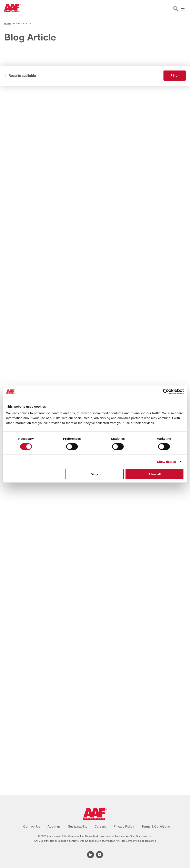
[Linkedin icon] (91, 855)
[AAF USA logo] (12, 8)
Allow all (155, 474)
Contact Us (32, 826)
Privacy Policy (124, 826)
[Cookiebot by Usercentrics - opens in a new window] (166, 392)
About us (54, 826)
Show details (166, 462)
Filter (175, 76)
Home (8, 23)
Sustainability (78, 826)
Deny (94, 474)
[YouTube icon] (99, 855)
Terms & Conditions (156, 826)
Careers (100, 826)
